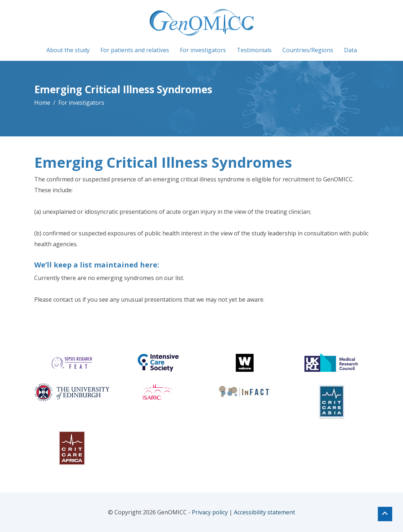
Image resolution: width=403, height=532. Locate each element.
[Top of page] (385, 514)
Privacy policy (210, 512)
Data (350, 50)
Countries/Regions (308, 50)
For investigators (203, 50)
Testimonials (254, 50)
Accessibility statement (264, 512)
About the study (68, 50)
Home (42, 103)
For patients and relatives (135, 50)
